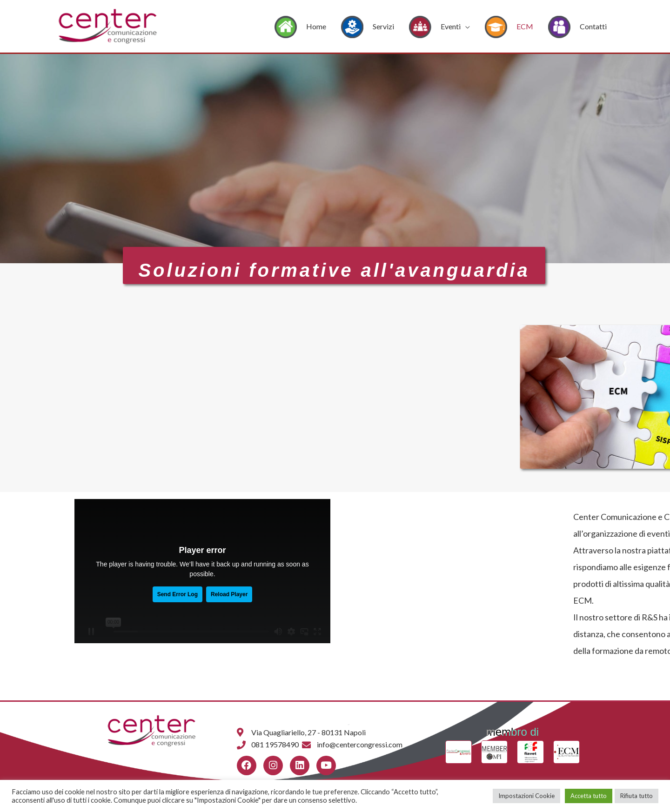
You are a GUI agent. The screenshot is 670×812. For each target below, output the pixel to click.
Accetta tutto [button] (589, 796)
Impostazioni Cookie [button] (526, 796)
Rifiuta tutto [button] (636, 796)
